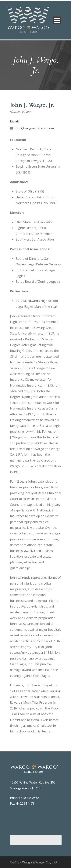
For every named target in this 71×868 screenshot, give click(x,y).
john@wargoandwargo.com (34, 128)
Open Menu (57, 20)
